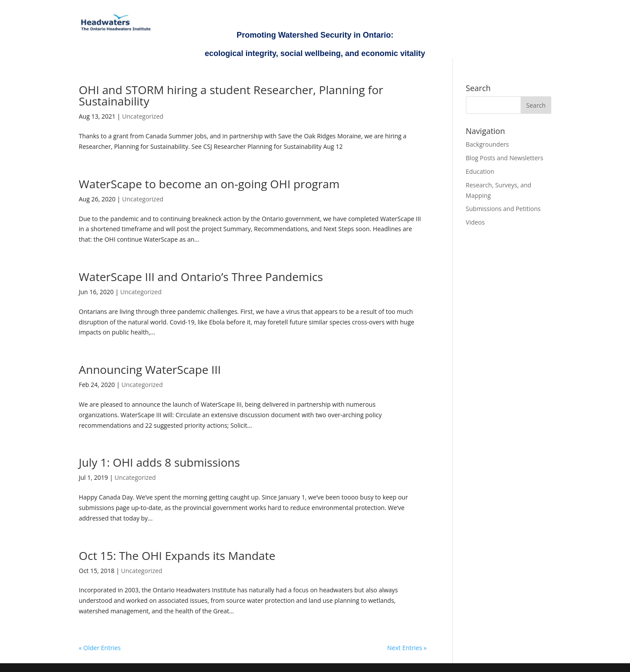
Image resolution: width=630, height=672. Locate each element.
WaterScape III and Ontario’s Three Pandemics (201, 277)
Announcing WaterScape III (150, 369)
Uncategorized (143, 116)
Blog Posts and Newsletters (505, 158)
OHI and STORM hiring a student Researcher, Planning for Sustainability (231, 95)
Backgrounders (488, 144)
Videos (475, 222)
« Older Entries (100, 648)
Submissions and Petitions (503, 209)
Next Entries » (407, 648)
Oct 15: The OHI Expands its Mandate (177, 556)
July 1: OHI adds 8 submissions (159, 462)
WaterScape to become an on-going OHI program (209, 184)
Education (480, 171)
